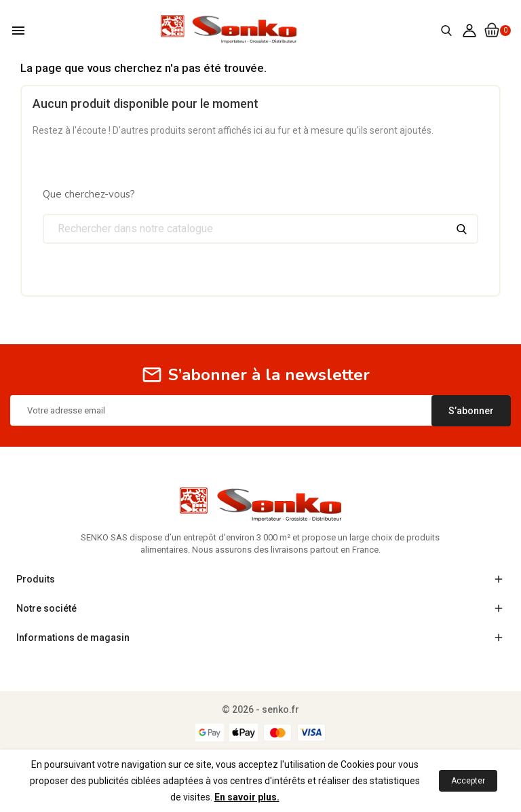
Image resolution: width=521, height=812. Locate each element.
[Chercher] (260, 229)
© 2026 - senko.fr (260, 709)
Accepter (468, 781)
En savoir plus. (247, 797)
